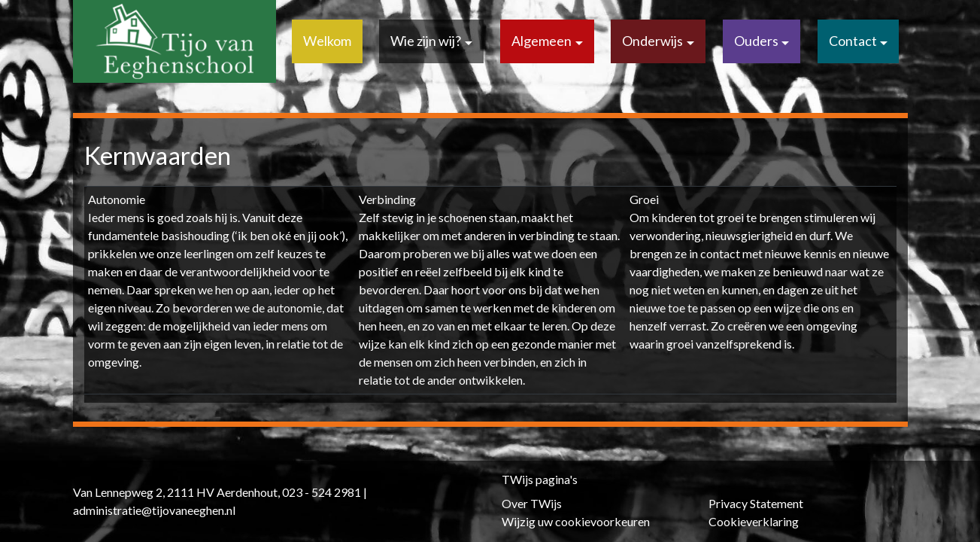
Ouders (756, 41)
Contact (853, 41)
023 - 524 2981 (322, 492)
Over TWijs (532, 503)
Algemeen (542, 41)
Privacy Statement (756, 503)
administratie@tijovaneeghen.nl (154, 510)
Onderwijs (652, 41)
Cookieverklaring (754, 521)
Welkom (327, 41)
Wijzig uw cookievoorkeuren (576, 521)
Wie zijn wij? (426, 41)
